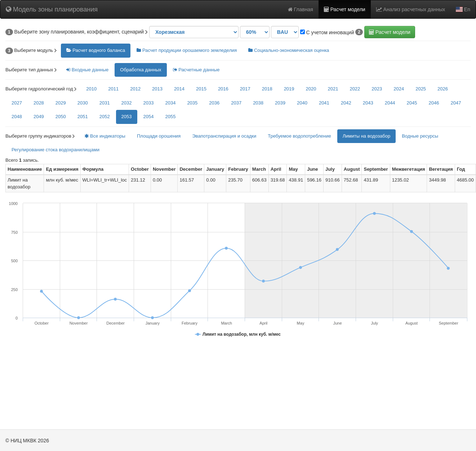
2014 (179, 89)
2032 (127, 103)
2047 (456, 103)
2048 (17, 117)
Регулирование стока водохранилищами (55, 150)
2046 (434, 103)
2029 (61, 103)
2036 (214, 103)
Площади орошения (159, 136)
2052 (105, 117)
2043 (368, 103)
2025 (421, 89)
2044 (390, 103)
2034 (170, 103)
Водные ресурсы (420, 136)
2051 (83, 117)
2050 (61, 117)
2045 (412, 103)
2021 (333, 89)
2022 (355, 89)
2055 (170, 117)
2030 (83, 103)
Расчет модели (345, 9)
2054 (149, 117)
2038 (258, 103)
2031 (105, 103)
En (463, 9)
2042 (346, 103)
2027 (17, 103)
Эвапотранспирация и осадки (224, 136)
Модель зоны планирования (52, 9)
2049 (39, 117)
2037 (236, 103)
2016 (223, 89)
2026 (443, 89)
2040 (302, 103)
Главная (301, 9)
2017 (245, 89)
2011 (113, 89)
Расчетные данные (196, 70)
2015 (201, 89)
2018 (267, 89)
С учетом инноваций (327, 32)
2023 (377, 89)
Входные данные (87, 70)
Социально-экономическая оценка (289, 50)
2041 (324, 103)
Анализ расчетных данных (411, 9)
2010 (91, 89)
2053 (127, 117)
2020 (311, 89)
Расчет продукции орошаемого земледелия (187, 50)
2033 (149, 103)
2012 (135, 89)
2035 (192, 103)
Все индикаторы (105, 136)
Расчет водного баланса (96, 50)
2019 (289, 89)
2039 (280, 103)
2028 (39, 103)
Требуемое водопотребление (299, 136)
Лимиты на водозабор (366, 136)
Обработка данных (141, 70)
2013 (157, 89)
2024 (399, 89)
